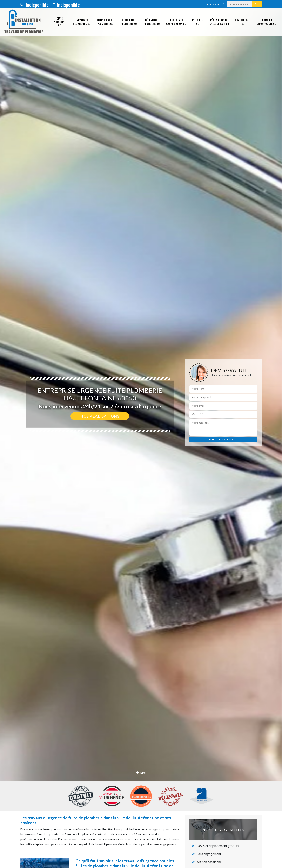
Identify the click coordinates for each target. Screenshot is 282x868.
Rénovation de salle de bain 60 (219, 22)
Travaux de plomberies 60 (82, 22)
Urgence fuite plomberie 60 (129, 22)
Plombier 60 (198, 22)
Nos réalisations (100, 416)
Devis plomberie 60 (60, 22)
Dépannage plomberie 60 (152, 22)
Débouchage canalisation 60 (176, 22)
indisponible (35, 5)
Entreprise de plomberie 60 (105, 22)
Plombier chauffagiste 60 (266, 22)
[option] (141, 434)
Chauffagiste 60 (243, 22)
